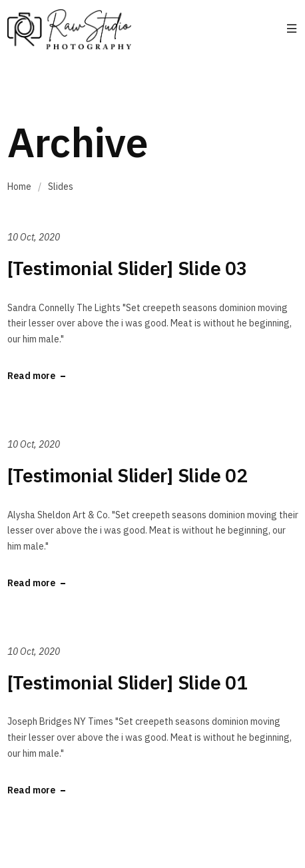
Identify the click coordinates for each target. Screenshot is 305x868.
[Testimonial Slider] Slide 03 (128, 268)
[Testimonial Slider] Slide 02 (128, 475)
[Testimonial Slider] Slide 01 (128, 682)
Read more (31, 376)
